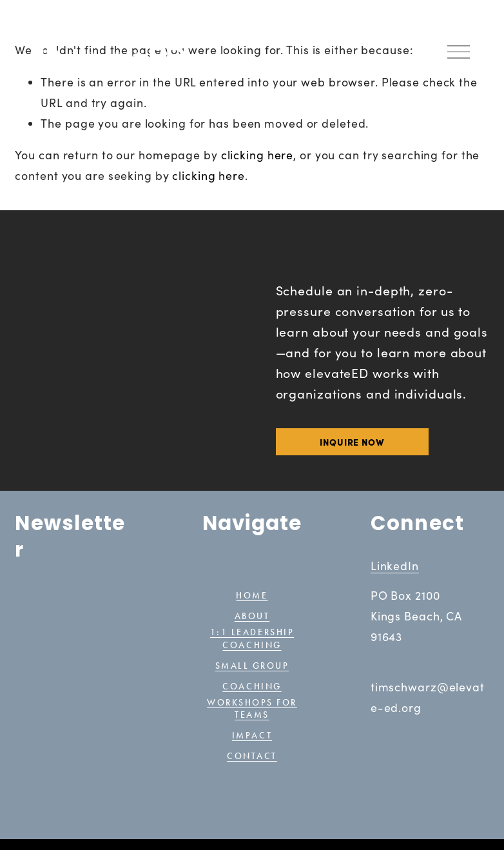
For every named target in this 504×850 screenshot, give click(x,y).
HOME (252, 597)
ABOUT (252, 618)
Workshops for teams (252, 708)
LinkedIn (395, 566)
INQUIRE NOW (352, 442)
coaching (252, 687)
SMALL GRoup (252, 666)
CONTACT (252, 755)
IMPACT (252, 734)
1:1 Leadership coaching (252, 639)
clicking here (257, 155)
